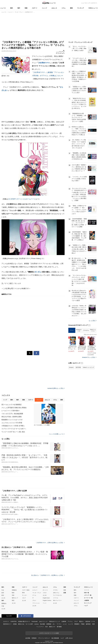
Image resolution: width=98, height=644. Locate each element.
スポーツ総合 (26, 590)
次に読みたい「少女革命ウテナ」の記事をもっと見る (48, 575)
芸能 (26, 8)
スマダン (56, 590)
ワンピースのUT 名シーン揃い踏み (13, 432)
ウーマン (59, 624)
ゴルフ (24, 598)
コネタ (45, 593)
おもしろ (54, 8)
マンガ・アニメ (37, 593)
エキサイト (94, 3)
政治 (3, 595)
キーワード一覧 (88, 598)
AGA (46, 627)
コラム (63, 8)
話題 (65, 593)
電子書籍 (59, 627)
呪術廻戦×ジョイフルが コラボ (12, 420)
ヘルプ (86, 606)
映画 (13, 593)
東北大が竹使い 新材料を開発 (12, 417)
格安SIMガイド (7, 624)
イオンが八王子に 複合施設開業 (12, 414)
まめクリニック (43, 621)
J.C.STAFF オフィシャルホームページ (22, 199)
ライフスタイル (57, 595)
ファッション (36, 603)
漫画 (71, 8)
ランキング (81, 8)
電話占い (82, 621)
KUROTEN (14, 621)
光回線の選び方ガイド (24, 621)
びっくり (45, 590)
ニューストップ (86, 3)
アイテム (70, 621)
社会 (3, 590)
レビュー (35, 590)
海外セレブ (15, 598)
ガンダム (38, 272)
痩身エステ (52, 627)
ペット (45, 603)
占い (54, 624)
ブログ (76, 621)
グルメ (34, 600)
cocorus (36, 624)
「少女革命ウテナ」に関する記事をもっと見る (50, 543)
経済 (3, 593)
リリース (87, 590)
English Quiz (46, 598)
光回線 (15, 624)
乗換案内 (77, 624)
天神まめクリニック (54, 621)
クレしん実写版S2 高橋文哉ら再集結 (14, 408)
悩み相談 (42, 624)
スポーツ (35, 8)
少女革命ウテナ (44, 63)
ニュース (3, 8)
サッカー (25, 595)
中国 (3, 606)
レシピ (65, 624)
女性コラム (56, 593)
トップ (5, 400)
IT (33, 598)
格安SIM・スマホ (90, 621)
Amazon (71, 367)
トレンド (44, 8)
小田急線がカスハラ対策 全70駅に (13, 426)
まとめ (3, 598)
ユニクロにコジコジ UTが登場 (12, 423)
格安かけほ (21, 624)
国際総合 (4, 603)
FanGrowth (35, 621)
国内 (12, 8)
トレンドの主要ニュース (57, 434)
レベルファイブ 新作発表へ (11, 411)
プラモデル (86, 330)
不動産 (83, 624)
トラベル (56, 598)
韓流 (13, 600)
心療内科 (64, 621)
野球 (23, 593)
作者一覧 (86, 593)
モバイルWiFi (29, 624)
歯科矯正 (88, 624)
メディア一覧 (88, 595)
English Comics (47, 600)
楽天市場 (78, 367)
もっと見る (93, 321)
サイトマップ (88, 603)
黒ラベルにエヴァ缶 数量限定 (12, 405)
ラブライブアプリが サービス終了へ (14, 429)
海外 (19, 8)
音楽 (13, 595)
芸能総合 (14, 590)
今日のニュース (93, 8)
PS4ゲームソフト (93, 330)
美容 (93, 624)
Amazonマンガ (79, 330)
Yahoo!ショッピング (88, 367)
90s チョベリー (57, 600)
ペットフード (40, 627)
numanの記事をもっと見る (56, 388)
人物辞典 (86, 600)
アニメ (72, 330)
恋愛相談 (49, 624)
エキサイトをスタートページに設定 (49, 633)
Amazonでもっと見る (89, 357)
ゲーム (34, 595)
